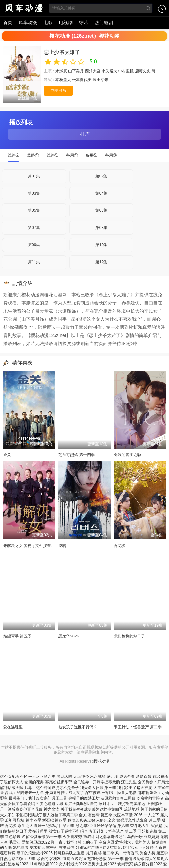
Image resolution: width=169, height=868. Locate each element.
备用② (91, 155)
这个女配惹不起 (14, 777)
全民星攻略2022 (14, 864)
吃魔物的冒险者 (150, 798)
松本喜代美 (82, 80)
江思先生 (129, 782)
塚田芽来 (101, 80)
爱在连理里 (13, 727)
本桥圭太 (63, 80)
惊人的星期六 (157, 859)
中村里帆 (126, 71)
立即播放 (58, 91)
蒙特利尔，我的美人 (133, 842)
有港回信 (66, 847)
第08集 (101, 228)
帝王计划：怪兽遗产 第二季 (138, 727)
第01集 (34, 176)
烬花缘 (120, 546)
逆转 (62, 546)
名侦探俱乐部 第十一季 (42, 837)
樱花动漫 (102, 761)
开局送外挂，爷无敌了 (65, 793)
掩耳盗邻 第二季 (100, 853)
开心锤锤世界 (52, 804)
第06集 (101, 210)
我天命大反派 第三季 (98, 788)
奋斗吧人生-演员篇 (146, 826)
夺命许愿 (106, 842)
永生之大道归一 (31, 826)
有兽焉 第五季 (100, 815)
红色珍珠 (13, 837)
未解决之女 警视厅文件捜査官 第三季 (36, 546)
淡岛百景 (144, 777)
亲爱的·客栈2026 (51, 859)
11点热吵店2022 (43, 864)
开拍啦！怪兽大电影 (119, 793)
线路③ (53, 155)
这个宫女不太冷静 (138, 847)
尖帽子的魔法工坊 (84, 798)
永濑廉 (61, 71)
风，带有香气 (127, 853)
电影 (48, 22)
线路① (33, 155)
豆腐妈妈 (151, 837)
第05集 (34, 210)
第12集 (101, 262)
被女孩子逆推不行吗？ (78, 727)
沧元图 (113, 777)
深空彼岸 (93, 793)
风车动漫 (28, 22)
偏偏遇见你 (134, 859)
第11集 (34, 262)
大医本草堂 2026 (128, 815)
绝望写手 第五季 (17, 636)
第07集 (34, 228)
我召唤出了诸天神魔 (135, 788)
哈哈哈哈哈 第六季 (113, 826)
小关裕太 (109, 71)
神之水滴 (52, 809)
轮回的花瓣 (34, 782)
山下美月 (76, 71)
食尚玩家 (125, 864)
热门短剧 (104, 22)
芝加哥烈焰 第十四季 (76, 455)
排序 (85, 134)
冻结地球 (132, 809)
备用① (72, 155)
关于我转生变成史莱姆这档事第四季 (92, 809)
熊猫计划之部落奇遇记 (103, 837)
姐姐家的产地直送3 (92, 847)
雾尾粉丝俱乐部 (59, 782)
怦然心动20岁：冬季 (18, 859)
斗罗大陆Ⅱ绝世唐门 (81, 804)
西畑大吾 (93, 71)
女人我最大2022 (73, 864)
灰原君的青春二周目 (118, 798)
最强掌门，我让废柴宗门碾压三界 (38, 798)
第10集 (101, 245)
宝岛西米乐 (133, 837)
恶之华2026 (69, 636)
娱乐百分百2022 (148, 864)
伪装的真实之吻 (127, 455)
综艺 (84, 22)
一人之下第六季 (42, 777)
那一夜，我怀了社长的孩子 (74, 842)
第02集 (101, 176)
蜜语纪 (116, 847)
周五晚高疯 (77, 859)
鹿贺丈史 (143, 71)
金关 (7, 455)
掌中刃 (52, 847)
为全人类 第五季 (154, 853)
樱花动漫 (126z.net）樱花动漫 (84, 36)
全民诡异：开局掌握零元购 (97, 782)
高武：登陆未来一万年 (24, 793)
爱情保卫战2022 (36, 842)
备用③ (111, 155)
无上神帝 (81, 777)
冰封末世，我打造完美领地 (122, 804)
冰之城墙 (98, 777)
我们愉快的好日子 (129, 636)
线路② (14, 155)
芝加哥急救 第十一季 (105, 859)
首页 (8, 22)
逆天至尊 (127, 777)
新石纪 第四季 (54, 820)
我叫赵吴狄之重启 (69, 853)
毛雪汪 (15, 842)
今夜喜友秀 (72, 837)
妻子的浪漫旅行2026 (35, 853)
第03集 (34, 193)
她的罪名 (20, 847)
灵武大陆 (65, 777)
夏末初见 (37, 847)
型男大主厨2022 (102, 864)
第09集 (34, 245)
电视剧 (66, 22)
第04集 (101, 193)
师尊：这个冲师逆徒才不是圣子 (52, 788)
